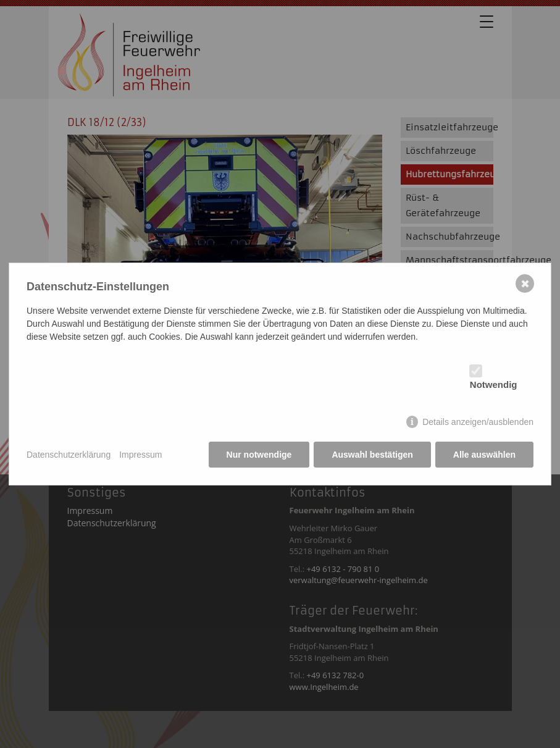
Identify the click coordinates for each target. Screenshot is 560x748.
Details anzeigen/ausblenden (478, 422)
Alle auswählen (484, 455)
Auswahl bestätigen (372, 455)
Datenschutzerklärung (69, 455)
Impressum (140, 455)
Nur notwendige (259, 455)
